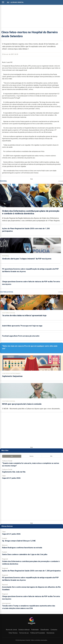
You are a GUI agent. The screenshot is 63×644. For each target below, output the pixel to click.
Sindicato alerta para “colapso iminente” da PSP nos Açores (27, 259)
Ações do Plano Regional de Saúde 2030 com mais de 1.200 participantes (31, 571)
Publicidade (35, 630)
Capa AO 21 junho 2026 (11, 478)
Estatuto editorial (24, 630)
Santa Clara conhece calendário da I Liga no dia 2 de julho (25, 554)
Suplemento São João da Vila (14, 472)
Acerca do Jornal (11, 630)
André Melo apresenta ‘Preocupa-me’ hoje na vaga (22, 326)
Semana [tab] (31, 456)
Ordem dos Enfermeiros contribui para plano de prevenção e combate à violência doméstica (31, 212)
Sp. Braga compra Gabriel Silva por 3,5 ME (19, 541)
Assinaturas (50, 633)
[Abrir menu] (3, 2)
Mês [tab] (51, 456)
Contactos (54, 630)
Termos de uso (24, 633)
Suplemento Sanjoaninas (12, 376)
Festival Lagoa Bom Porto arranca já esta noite (21, 336)
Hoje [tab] (12, 456)
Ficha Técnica (13, 633)
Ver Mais (61, 181)
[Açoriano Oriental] (32, 625)
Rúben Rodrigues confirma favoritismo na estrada (22, 548)
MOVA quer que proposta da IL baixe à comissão (22, 404)
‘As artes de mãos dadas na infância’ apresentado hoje (24, 316)
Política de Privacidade (38, 633)
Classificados (45, 630)
